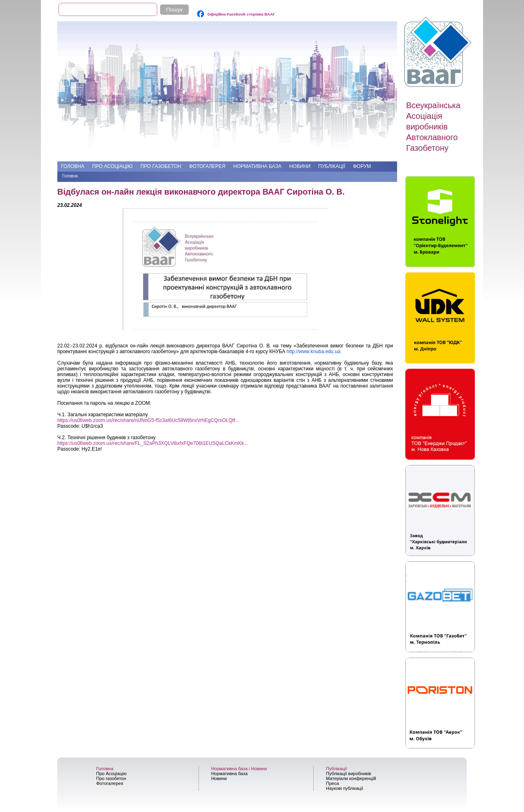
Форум (362, 166)
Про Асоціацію (112, 166)
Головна (73, 166)
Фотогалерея (207, 166)
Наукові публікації (344, 788)
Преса (332, 783)
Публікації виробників (348, 773)
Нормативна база (257, 166)
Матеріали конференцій (351, 778)
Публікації (332, 166)
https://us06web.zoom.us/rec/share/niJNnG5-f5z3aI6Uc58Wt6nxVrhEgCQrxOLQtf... (148, 420)
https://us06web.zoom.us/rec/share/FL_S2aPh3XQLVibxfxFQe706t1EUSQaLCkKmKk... (153, 443)
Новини (300, 166)
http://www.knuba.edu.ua (313, 352)
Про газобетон (161, 166)
